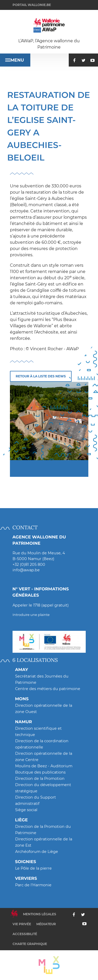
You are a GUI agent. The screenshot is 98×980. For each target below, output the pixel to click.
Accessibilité (25, 934)
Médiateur (46, 924)
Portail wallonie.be (32, 5)
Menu (15, 60)
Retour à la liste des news (41, 376)
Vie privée (22, 924)
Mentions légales (40, 914)
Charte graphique (30, 944)
